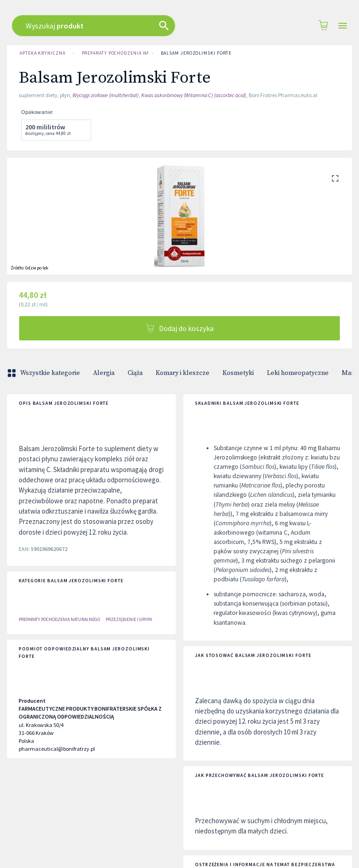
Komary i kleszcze (183, 373)
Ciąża (135, 373)
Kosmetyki (238, 373)
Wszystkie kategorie (44, 373)
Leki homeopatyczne (298, 373)
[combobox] (168, 26)
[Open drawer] (343, 26)
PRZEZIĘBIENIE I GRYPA (129, 619)
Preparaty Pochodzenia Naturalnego (113, 53)
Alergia (104, 373)
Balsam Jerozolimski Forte (196, 53)
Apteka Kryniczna (43, 53)
